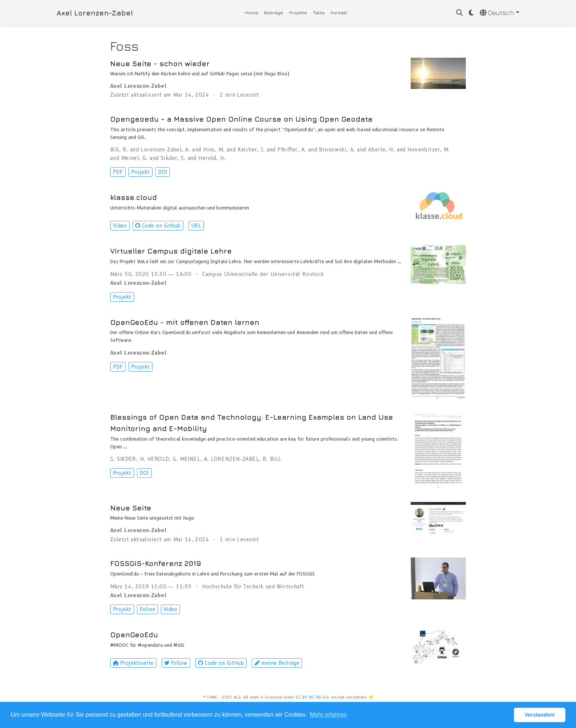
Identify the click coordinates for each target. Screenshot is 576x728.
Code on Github (158, 226)
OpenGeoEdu (134, 634)
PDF (118, 172)
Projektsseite (133, 663)
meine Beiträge (277, 663)
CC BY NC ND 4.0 (312, 697)
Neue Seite (131, 508)
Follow (176, 663)
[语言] (500, 13)
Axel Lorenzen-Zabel (95, 13)
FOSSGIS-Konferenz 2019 (156, 563)
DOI (163, 172)
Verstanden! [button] (540, 715)
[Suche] (460, 13)
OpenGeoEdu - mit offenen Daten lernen (185, 322)
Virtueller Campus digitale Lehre (171, 251)
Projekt (140, 172)
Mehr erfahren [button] (329, 715)
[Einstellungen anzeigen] (471, 13)
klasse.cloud (134, 197)
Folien (147, 609)
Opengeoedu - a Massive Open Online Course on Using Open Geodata (241, 119)
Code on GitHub (221, 663)
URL (196, 226)
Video (120, 226)
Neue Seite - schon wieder (160, 63)
